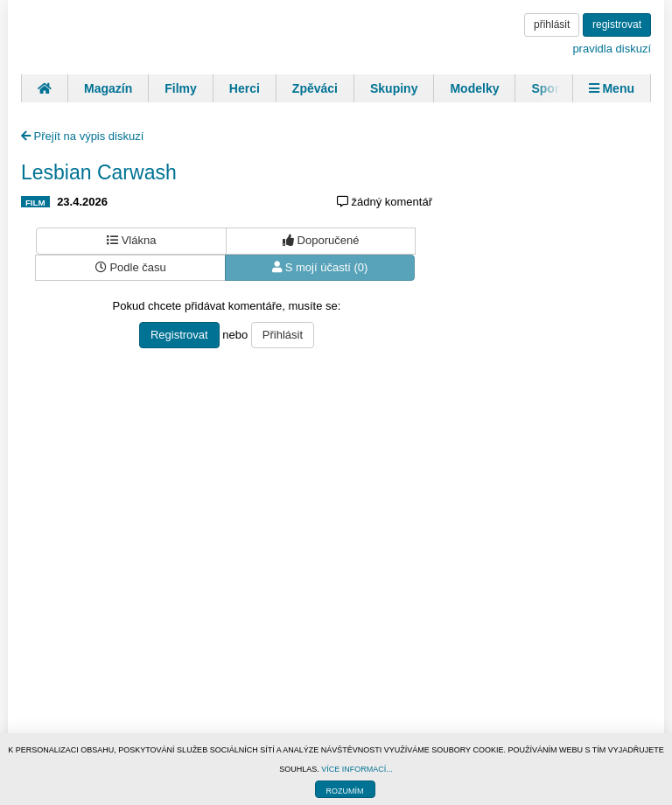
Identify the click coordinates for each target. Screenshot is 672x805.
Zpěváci (315, 88)
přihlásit (552, 24)
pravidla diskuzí (612, 49)
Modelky (474, 88)
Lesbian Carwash (99, 172)
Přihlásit (283, 335)
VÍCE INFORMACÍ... (357, 769)
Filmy (181, 88)
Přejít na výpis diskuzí (82, 136)
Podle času (131, 267)
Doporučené (321, 240)
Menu (612, 88)
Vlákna (131, 240)
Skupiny (394, 88)
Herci (245, 88)
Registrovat (179, 335)
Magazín (108, 88)
